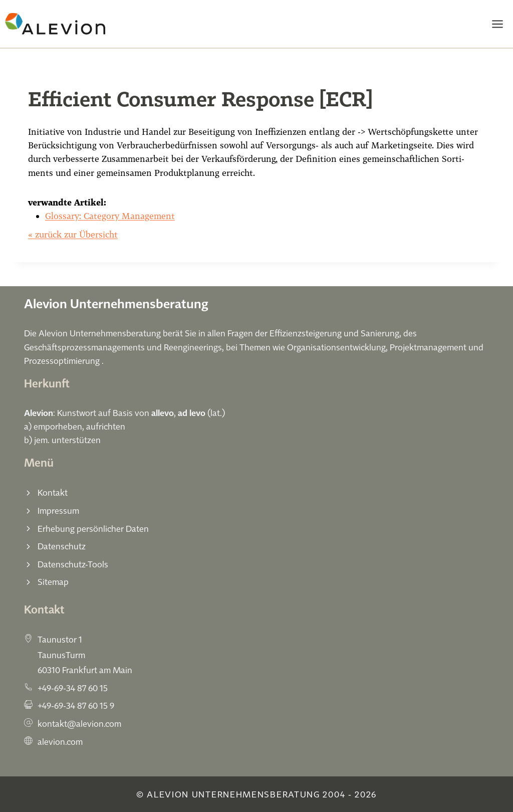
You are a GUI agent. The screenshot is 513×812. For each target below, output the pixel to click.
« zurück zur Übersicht (73, 234)
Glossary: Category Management (110, 216)
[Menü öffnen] (497, 24)
